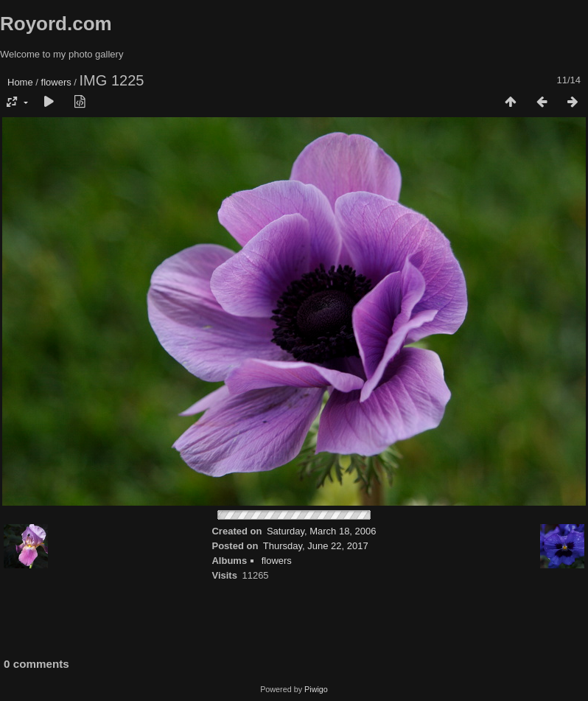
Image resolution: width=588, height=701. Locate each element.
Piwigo (316, 689)
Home (20, 82)
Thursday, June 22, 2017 (316, 546)
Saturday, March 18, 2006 (322, 531)
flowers (56, 82)
